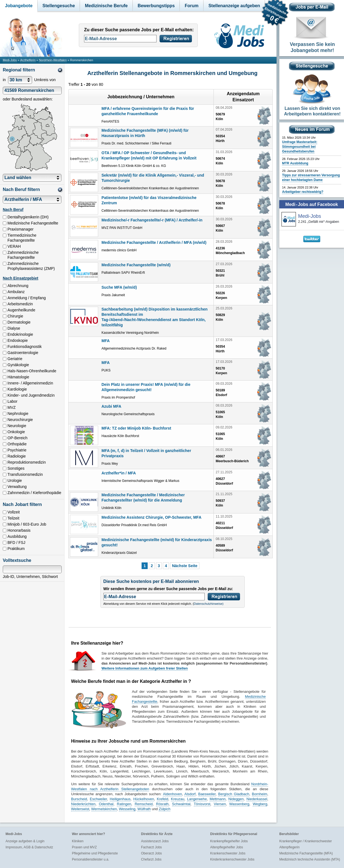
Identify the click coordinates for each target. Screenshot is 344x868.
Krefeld (162, 799)
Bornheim (260, 794)
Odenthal (106, 804)
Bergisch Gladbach (234, 794)
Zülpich (165, 809)
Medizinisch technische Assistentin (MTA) (310, 859)
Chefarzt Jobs (151, 859)
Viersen (220, 804)
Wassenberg (239, 804)
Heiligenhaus (120, 799)
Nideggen (236, 799)
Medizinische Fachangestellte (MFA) (306, 853)
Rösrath (162, 804)
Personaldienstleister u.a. (91, 859)
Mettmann (218, 799)
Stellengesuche (59, 6)
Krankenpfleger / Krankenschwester (306, 841)
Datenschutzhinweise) (209, 604)
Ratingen (124, 804)
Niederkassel (257, 799)
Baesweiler (207, 794)
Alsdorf (190, 794)
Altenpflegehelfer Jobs (227, 847)
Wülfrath (144, 809)
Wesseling (127, 809)
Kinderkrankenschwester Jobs (232, 859)
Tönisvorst (202, 804)
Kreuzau (178, 799)
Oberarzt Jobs (151, 853)
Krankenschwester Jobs (228, 853)
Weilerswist (80, 809)
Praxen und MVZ (84, 847)
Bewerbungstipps (156, 6)
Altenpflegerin (289, 847)
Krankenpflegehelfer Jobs (229, 841)
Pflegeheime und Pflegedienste (95, 853)
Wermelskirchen (104, 809)
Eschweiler (98, 799)
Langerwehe (197, 799)
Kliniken (78, 841)
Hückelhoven (144, 799)
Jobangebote (19, 6)
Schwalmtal (181, 804)
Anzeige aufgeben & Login (25, 841)
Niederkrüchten (83, 804)
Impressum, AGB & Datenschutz (29, 847)
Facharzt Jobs (151, 847)
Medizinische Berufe (106, 6)
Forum (192, 6)
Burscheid (79, 799)
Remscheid (144, 804)
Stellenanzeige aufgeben (234, 6)
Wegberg (260, 804)
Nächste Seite (185, 566)
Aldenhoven (172, 794)
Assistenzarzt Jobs (155, 841)
